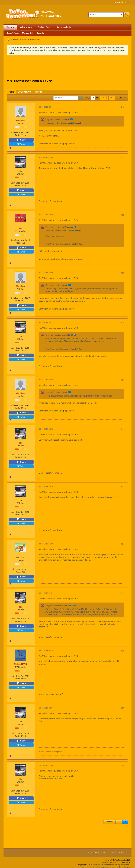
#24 (123, 544)
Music (24, 40)
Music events (35, 40)
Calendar (40, 33)
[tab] (12, 92)
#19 (123, 273)
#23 (123, 487)
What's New (26, 27)
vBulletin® (115, 862)
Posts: (18, 135)
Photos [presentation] (38, 92)
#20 (123, 323)
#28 (123, 766)
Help (90, 853)
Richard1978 (20, 664)
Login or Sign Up (121, 2)
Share (21, 140)
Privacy (112, 853)
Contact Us (100, 853)
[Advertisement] (71, 68)
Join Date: (16, 132)
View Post (71, 119)
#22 (123, 429)
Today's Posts (45, 27)
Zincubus (20, 121)
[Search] (106, 15)
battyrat (20, 558)
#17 (123, 158)
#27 (123, 708)
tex (20, 171)
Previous (110, 822)
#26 (123, 651)
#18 (123, 215)
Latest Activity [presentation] (25, 92)
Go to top (124, 853)
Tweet (21, 144)
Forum (16, 40)
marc (20, 228)
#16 (123, 107)
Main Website (64, 27)
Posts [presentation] (12, 92)
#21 (123, 380)
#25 (123, 593)
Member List (28, 33)
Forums (10, 27)
